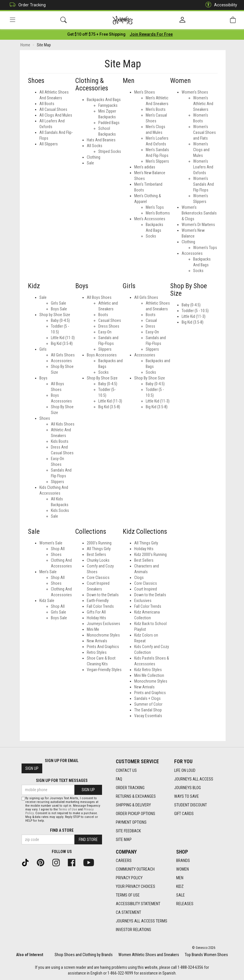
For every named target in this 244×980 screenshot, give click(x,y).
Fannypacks (108, 106)
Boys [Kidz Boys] (43, 378)
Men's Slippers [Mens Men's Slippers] (157, 162)
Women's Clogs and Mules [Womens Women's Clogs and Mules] (201, 150)
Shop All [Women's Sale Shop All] (58, 549)
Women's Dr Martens (198, 225)
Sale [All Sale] (90, 163)
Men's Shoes (145, 92)
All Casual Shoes (53, 110)
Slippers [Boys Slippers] (105, 350)
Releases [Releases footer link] (185, 904)
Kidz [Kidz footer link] (180, 887)
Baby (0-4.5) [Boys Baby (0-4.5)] (108, 384)
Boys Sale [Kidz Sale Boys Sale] (59, 618)
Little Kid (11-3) (194, 317)
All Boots (47, 104)
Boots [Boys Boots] (103, 315)
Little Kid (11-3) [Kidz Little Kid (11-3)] (63, 338)
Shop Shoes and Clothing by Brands (84, 955)
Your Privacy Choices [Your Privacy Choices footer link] (136, 887)
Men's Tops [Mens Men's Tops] (155, 208)
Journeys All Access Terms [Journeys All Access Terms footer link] (142, 921)
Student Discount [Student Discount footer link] (191, 805)
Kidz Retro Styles (148, 670)
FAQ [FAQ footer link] (119, 779)
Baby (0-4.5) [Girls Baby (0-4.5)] (155, 384)
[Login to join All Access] (96, 35)
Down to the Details (103, 595)
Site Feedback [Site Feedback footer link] (128, 831)
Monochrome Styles (103, 636)
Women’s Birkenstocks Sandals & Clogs (199, 213)
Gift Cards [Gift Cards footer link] (184, 814)
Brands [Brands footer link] (183, 861)
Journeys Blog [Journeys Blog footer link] (188, 788)
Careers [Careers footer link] (124, 861)
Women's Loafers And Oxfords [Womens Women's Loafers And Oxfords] (203, 167)
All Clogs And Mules (56, 115)
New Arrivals (97, 641)
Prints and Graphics (150, 693)
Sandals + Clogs (147, 699)
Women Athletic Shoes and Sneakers (149, 955)
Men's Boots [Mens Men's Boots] (156, 110)
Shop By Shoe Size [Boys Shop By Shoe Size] (102, 378)
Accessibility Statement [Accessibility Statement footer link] (138, 904)
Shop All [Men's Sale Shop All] (58, 578)
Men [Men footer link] (180, 878)
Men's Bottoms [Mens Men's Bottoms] (158, 213)
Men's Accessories (150, 219)
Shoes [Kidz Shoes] (45, 419)
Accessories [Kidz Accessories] (61, 361)
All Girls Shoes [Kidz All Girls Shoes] (63, 355)
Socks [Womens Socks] (198, 271)
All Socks (95, 146)
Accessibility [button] (220, 5)
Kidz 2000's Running (150, 555)
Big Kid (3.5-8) (193, 323)
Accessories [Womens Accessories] (192, 254)
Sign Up (32, 769)
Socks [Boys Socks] (103, 373)
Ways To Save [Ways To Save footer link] (187, 796)
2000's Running (99, 544)
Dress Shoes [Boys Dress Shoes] (109, 326)
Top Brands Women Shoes (206, 955)
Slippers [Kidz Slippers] (57, 482)
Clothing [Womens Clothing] (188, 242)
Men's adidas (145, 167)
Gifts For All (96, 613)
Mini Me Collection (149, 676)
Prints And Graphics (103, 647)
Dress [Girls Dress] (150, 326)
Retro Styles (97, 653)
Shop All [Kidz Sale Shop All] (58, 607)
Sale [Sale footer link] (180, 895)
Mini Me (93, 630)
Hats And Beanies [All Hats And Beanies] (101, 140)
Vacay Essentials (148, 716)
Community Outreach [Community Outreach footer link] (135, 869)
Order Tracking (26, 5)
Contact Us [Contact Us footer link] (126, 770)
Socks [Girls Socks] (151, 373)
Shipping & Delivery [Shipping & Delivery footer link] (133, 805)
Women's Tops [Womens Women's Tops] (205, 248)
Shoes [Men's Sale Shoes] (56, 584)
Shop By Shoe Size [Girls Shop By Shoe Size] (150, 378)
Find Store (88, 840)
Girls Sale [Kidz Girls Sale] (58, 303)
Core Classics (98, 578)
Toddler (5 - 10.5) (195, 311)
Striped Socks (110, 152)
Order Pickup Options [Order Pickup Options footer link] (136, 814)
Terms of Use (68, 809)
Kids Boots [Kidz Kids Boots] (60, 442)
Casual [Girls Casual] (151, 321)
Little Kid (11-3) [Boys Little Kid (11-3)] (110, 401)
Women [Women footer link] (182, 869)
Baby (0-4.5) (191, 305)
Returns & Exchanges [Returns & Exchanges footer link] (136, 796)
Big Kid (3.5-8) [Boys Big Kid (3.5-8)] (109, 407)
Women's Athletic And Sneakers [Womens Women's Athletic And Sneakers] (203, 104)
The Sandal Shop (148, 711)
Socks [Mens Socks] (151, 236)
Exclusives (143, 601)
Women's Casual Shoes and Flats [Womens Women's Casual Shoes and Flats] (204, 133)
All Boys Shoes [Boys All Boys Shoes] (99, 298)
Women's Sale (51, 544)
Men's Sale (48, 572)
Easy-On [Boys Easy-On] (105, 332)
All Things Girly (99, 549)
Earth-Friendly (98, 601)
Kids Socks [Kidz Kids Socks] (60, 511)
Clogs (139, 578)
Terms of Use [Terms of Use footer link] (128, 895)
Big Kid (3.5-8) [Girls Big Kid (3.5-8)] (157, 407)
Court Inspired (146, 590)
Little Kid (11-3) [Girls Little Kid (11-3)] (158, 401)
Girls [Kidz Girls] (43, 350)
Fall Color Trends (100, 607)
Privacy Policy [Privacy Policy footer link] (129, 878)
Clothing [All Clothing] (94, 157)
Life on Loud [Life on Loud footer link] (185, 770)
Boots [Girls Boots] (151, 315)
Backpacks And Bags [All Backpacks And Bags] (104, 100)
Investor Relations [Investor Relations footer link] (133, 930)
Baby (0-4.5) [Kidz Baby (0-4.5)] (60, 321)
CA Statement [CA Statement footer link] (128, 913)
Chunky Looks (98, 561)
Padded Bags (109, 123)
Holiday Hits (96, 618)
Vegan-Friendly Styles (104, 670)
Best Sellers (96, 555)
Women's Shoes (195, 92)
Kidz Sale (47, 601)
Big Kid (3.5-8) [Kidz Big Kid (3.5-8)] (62, 344)
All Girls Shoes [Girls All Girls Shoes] (146, 298)
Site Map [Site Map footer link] (124, 840)
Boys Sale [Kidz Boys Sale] (59, 309)
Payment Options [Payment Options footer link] (131, 822)
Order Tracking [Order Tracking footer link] (130, 788)
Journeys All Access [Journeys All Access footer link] (194, 779)
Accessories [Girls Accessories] (145, 355)
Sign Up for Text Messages (62, 781)
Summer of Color (148, 705)
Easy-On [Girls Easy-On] (152, 332)
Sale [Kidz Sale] (43, 298)
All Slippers (49, 144)
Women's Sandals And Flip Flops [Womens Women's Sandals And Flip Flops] (203, 185)
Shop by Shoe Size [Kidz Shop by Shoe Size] (55, 315)
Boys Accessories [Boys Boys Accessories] (102, 355)
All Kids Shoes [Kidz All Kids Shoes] (63, 424)
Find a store (62, 830)
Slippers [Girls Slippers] (152, 350)
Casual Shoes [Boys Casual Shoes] (110, 321)
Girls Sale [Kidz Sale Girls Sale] (58, 613)
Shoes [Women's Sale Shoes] (56, 555)
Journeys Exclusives (103, 624)
